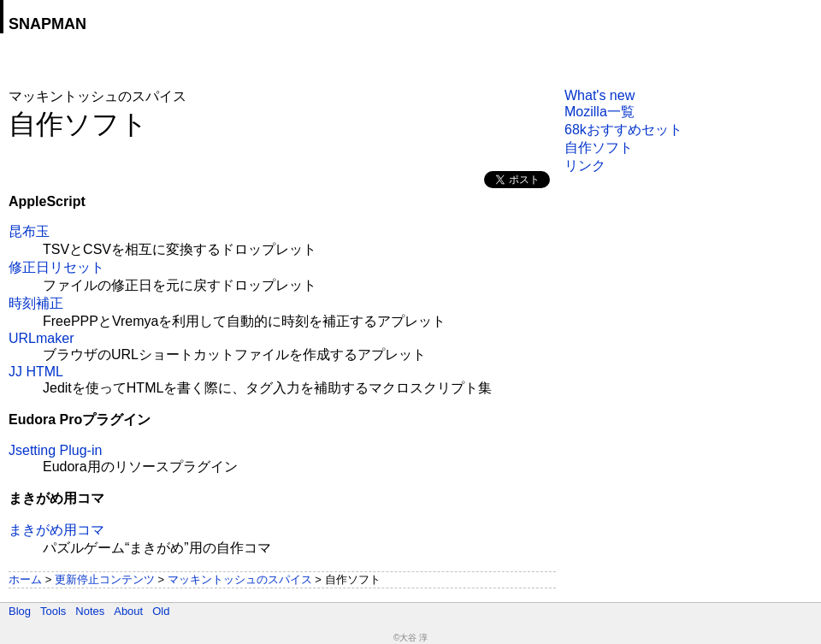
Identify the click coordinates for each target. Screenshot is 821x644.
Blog (20, 611)
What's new (600, 95)
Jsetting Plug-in (55, 450)
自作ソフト (599, 148)
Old (161, 611)
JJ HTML (36, 372)
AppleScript (47, 201)
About (128, 611)
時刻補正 (36, 303)
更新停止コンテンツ (105, 579)
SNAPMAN (47, 24)
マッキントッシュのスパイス (240, 579)
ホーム (25, 579)
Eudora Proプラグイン (80, 419)
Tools (53, 611)
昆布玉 (29, 231)
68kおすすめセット (623, 130)
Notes (90, 611)
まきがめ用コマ (56, 498)
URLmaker (41, 338)
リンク (585, 165)
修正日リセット (56, 267)
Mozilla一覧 (600, 112)
